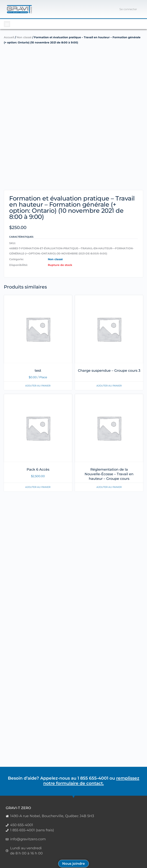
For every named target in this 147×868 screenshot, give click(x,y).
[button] (7, 24)
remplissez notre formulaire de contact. (91, 781)
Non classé (24, 37)
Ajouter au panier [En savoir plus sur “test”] (38, 386)
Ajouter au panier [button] (38, 487)
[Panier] (111, 9)
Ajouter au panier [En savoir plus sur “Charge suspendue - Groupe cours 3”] (109, 386)
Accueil (9, 37)
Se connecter (128, 9)
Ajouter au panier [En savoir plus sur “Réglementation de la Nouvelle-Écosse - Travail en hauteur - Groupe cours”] (109, 487)
